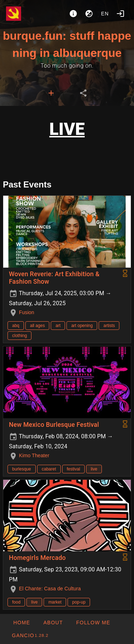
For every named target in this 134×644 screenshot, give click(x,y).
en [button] (105, 14)
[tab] (51, 93)
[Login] (120, 14)
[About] (73, 14)
